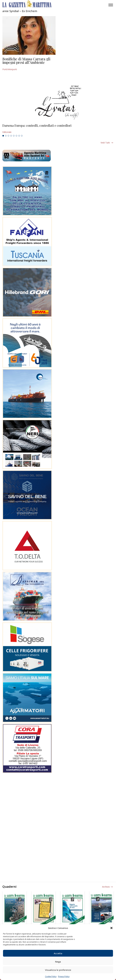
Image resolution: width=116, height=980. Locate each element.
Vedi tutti (105, 143)
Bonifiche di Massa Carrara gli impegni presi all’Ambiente (26, 61)
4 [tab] (11, 136)
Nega (58, 962)
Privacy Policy (64, 976)
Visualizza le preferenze (58, 970)
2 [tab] (6, 136)
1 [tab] (3, 136)
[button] (111, 928)
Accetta (58, 953)
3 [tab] (8, 136)
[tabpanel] (58, 129)
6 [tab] (16, 136)
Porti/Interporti (10, 69)
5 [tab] (14, 136)
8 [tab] (22, 136)
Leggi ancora (58, 129)
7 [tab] (19, 136)
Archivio (106, 887)
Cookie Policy (51, 976)
